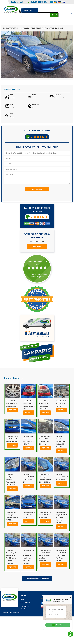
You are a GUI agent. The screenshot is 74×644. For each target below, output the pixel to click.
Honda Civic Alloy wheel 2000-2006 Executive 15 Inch (11, 404)
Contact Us (24, 609)
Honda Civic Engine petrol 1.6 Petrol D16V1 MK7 (61, 404)
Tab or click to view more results (37, 578)
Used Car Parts (25, 603)
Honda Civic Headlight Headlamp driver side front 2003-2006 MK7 (61, 442)
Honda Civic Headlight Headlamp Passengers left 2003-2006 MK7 (11, 480)
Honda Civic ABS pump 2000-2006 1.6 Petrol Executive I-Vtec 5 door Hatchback (62, 517)
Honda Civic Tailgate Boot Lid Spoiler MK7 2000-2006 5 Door (12, 439)
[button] (37, 580)
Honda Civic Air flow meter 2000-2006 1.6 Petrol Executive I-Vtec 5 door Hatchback (62, 555)
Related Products (13, 379)
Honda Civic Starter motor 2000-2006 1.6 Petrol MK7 (45, 515)
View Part (12, 410)
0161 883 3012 (41, 2)
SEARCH (55, 15)
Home (22, 600)
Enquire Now (37, 246)
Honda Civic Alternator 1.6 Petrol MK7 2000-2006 (62, 477)
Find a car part (17, 2)
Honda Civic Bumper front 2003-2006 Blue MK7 (29, 515)
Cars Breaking (25, 606)
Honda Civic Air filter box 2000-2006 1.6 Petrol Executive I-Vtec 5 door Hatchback (45, 555)
